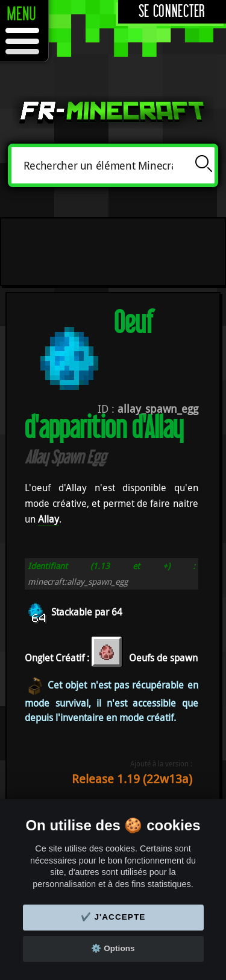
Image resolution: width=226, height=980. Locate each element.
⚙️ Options (113, 948)
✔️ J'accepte (113, 917)
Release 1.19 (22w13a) (132, 779)
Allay (49, 519)
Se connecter (172, 12)
